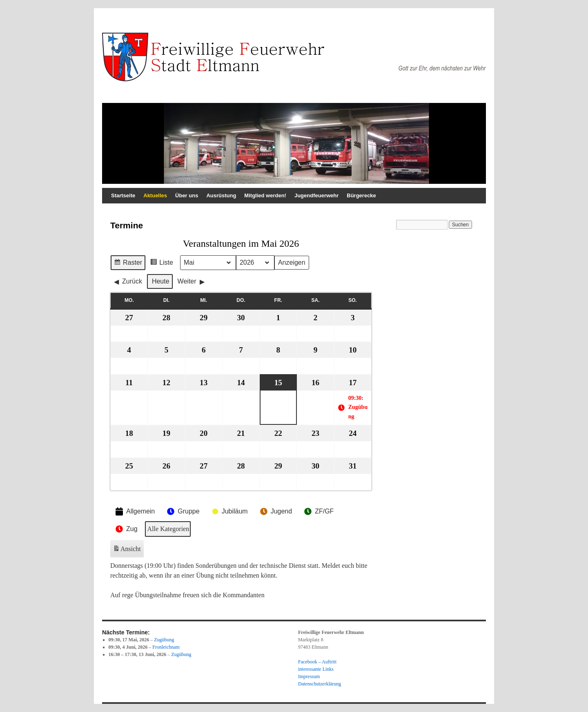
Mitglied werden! (265, 195)
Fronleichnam (166, 647)
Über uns (187, 195)
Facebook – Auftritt (317, 662)
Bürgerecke (361, 195)
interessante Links (316, 669)
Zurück (128, 281)
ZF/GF (318, 511)
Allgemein (134, 512)
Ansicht (128, 551)
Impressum (309, 676)
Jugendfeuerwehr (316, 195)
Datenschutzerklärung (320, 684)
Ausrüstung (221, 195)
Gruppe (182, 511)
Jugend (275, 511)
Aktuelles (155, 195)
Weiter (191, 281)
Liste (161, 264)
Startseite (123, 195)
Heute (161, 281)
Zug (126, 529)
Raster (128, 264)
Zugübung (164, 640)
